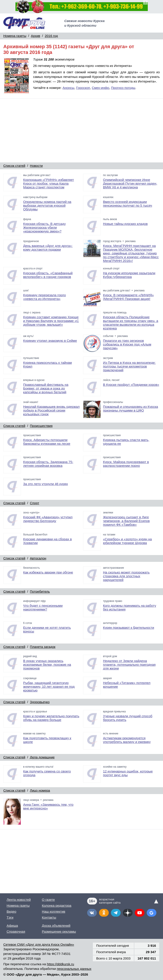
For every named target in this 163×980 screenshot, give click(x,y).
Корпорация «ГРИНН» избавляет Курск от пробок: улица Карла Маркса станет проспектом (49, 183)
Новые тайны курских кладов (125, 224)
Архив (36, 36)
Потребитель (40, 591)
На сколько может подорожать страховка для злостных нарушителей (126, 576)
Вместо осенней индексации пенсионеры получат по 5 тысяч (127, 204)
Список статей (14, 166)
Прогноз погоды (123, 88)
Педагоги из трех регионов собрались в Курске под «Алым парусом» (127, 344)
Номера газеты (15, 36)
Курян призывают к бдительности (129, 628)
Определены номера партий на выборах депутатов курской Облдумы (47, 205)
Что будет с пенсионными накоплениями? (43, 607)
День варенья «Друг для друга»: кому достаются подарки (48, 248)
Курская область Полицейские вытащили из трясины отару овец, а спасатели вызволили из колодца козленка (131, 323)
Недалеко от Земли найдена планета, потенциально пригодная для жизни (129, 665)
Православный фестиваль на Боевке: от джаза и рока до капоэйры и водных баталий (46, 388)
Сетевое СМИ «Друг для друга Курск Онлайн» (39, 944)
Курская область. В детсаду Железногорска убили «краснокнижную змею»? (44, 227)
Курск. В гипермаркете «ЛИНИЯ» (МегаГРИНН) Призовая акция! (128, 297)
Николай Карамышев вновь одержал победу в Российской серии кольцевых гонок (51, 410)
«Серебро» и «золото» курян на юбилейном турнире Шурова (127, 541)
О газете (48, 900)
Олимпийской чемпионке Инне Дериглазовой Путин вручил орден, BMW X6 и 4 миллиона (130, 183)
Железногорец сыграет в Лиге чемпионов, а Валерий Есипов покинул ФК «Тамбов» (126, 521)
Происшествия (41, 426)
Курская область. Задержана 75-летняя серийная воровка (48, 464)
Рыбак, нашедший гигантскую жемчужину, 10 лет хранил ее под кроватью (49, 687)
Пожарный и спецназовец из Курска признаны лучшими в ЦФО (130, 408)
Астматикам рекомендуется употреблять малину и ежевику (127, 740)
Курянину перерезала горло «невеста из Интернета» (45, 297)
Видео (11, 911)
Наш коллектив (54, 911)
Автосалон (38, 558)
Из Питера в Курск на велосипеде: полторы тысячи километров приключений (129, 366)
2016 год (51, 36)
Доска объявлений (56, 926)
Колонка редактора (57, 906)
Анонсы (68, 88)
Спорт (35, 503)
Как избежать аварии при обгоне (48, 572)
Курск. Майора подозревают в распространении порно (126, 464)
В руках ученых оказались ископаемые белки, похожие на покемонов (47, 665)
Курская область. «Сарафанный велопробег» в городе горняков (48, 275)
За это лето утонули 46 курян (46, 484)
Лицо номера (40, 790)
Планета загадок (43, 647)
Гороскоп (83, 88)
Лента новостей (19, 900)
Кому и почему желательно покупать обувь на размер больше (51, 718)
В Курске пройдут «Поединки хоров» (131, 385)
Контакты (49, 917)
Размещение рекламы (59, 931)
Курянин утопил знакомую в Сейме (50, 341)
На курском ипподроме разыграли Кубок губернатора (129, 275)
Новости (36, 166)
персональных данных (74, 969)
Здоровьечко (40, 702)
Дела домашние (42, 757)
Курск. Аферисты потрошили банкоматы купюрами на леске (47, 442)
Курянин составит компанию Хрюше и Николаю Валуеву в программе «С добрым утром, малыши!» (51, 321)
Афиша (12, 926)
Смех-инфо (100, 88)
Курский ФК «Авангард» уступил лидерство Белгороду (48, 519)
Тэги (10, 917)
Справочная (16, 931)
